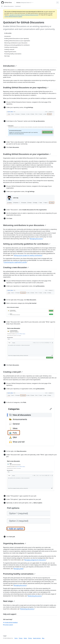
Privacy (21, 638)
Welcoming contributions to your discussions (25, 225)
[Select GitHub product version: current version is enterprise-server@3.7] (25, 3)
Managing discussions (36, 239)
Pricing (30, 638)
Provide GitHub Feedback (10, 622)
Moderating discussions (35, 596)
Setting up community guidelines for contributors (27, 244)
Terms (16, 638)
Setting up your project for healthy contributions (28, 255)
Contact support (8, 625)
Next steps (9, 601)
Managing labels (18, 569)
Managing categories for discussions (35, 560)
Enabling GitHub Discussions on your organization (27, 154)
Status (25, 638)
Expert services (37, 638)
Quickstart (18, 6)
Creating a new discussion (16, 267)
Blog (43, 638)
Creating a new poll (13, 372)
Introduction (10, 66)
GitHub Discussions (9, 6)
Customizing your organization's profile (15, 262)
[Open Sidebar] (2, 6)
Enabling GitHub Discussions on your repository (26, 87)
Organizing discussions (15, 543)
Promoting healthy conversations (19, 574)
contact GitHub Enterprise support (13, 16)
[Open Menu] (57, 2)
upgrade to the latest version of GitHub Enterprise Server (24, 15)
